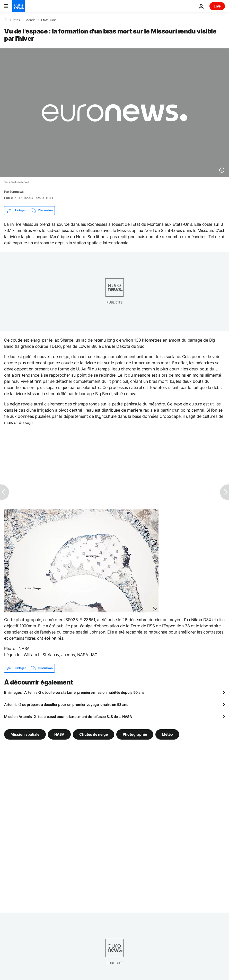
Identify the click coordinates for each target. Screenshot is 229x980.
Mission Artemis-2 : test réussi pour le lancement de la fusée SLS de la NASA (68, 717)
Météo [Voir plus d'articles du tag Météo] (167, 734)
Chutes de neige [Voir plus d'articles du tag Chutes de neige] (94, 734)
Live (217, 6)
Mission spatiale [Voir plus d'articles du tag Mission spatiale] (25, 734)
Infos (16, 20)
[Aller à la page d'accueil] (19, 6)
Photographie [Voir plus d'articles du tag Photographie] (135, 734)
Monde (30, 20)
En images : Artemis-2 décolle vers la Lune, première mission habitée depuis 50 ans (74, 692)
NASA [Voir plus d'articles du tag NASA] (59, 734)
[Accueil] (6, 20)
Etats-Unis (49, 20)
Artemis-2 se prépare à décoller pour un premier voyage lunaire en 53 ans (66, 704)
